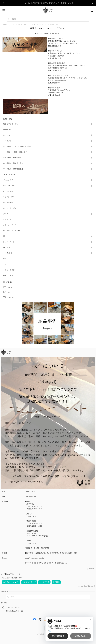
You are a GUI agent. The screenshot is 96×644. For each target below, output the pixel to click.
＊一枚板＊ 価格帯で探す (13, 163)
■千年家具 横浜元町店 (56, 63)
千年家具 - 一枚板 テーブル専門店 (49, 634)
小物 (5, 259)
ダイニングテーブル (10, 180)
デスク (6, 214)
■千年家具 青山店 (55, 51)
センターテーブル (10, 203)
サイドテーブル (9, 197)
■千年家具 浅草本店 (56, 39)
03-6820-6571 (30, 492)
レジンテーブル (9, 186)
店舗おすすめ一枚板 (11, 124)
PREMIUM (7, 130)
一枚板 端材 (7, 253)
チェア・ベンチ (9, 242)
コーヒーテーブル (10, 208)
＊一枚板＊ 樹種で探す (12, 158)
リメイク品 (7, 141)
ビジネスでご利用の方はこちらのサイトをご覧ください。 (47, 563)
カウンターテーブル (10, 225)
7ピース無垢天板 (9, 175)
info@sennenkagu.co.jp (34, 558)
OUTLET (7, 135)
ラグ (5, 264)
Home (5, 25)
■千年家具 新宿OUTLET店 (58, 75)
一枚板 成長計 (9, 270)
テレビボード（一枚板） (12, 231)
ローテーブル (8, 191)
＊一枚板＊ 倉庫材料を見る (14, 169)
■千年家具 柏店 (54, 88)
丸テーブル (7, 219)
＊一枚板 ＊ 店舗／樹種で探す (15, 152)
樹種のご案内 (8, 276)
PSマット (7, 248)
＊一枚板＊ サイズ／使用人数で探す (17, 146)
